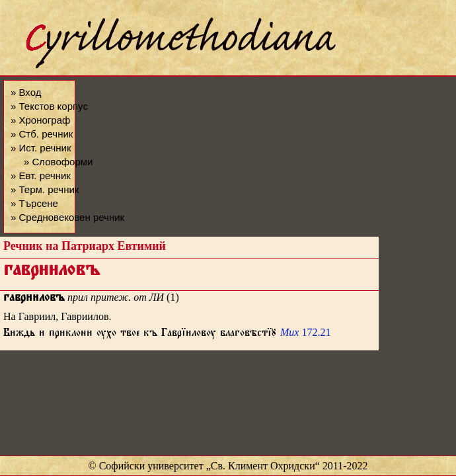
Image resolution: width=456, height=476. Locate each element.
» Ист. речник (41, 148)
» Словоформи (58, 162)
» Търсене (34, 203)
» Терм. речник (45, 189)
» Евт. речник (41, 176)
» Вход (26, 92)
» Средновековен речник (67, 217)
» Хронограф (40, 120)
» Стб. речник (42, 134)
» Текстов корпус (49, 106)
